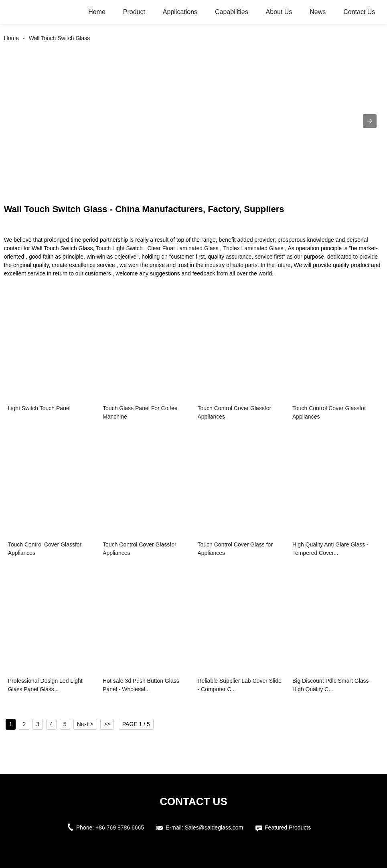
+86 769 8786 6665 (120, 828)
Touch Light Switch (119, 248)
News (318, 12)
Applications (180, 12)
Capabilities (232, 12)
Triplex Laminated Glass (253, 248)
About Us (279, 12)
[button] (370, 121)
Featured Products (288, 828)
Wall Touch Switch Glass (60, 38)
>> (107, 724)
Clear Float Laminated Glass (183, 248)
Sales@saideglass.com (214, 828)
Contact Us (359, 12)
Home (97, 12)
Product (134, 12)
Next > (85, 724)
